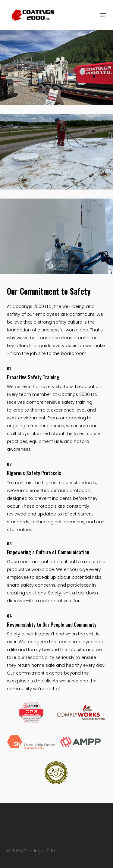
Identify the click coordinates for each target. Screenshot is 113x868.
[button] (103, 15)
